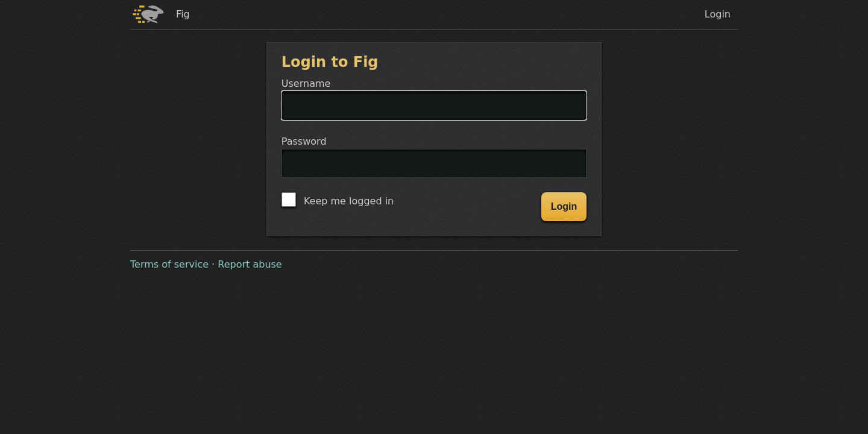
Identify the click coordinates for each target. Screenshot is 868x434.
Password (434, 164)
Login (718, 14)
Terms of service (169, 264)
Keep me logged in (338, 200)
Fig (183, 14)
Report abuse (250, 264)
